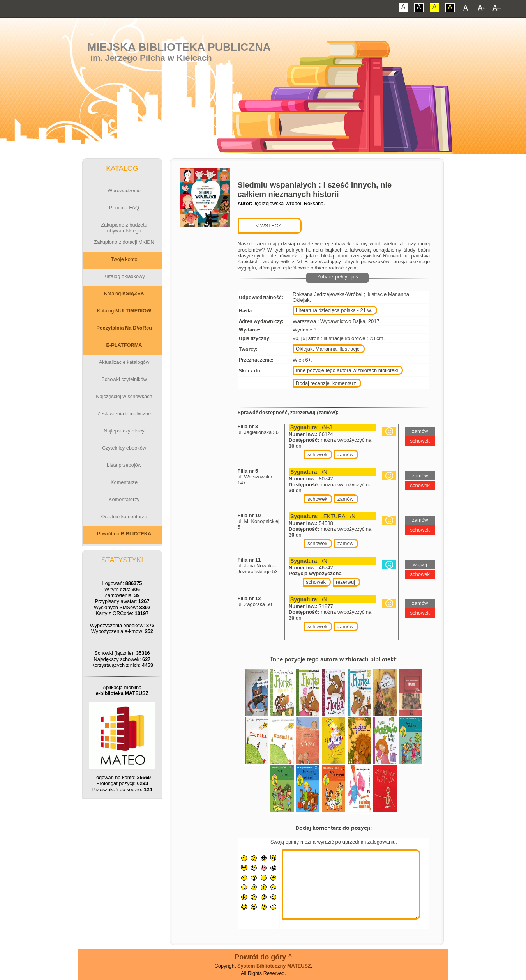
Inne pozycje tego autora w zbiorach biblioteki (347, 370)
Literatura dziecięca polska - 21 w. (334, 310)
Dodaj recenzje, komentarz (326, 383)
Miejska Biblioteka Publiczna (179, 47)
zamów (345, 455)
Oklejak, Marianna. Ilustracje (328, 349)
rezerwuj (345, 582)
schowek (317, 455)
